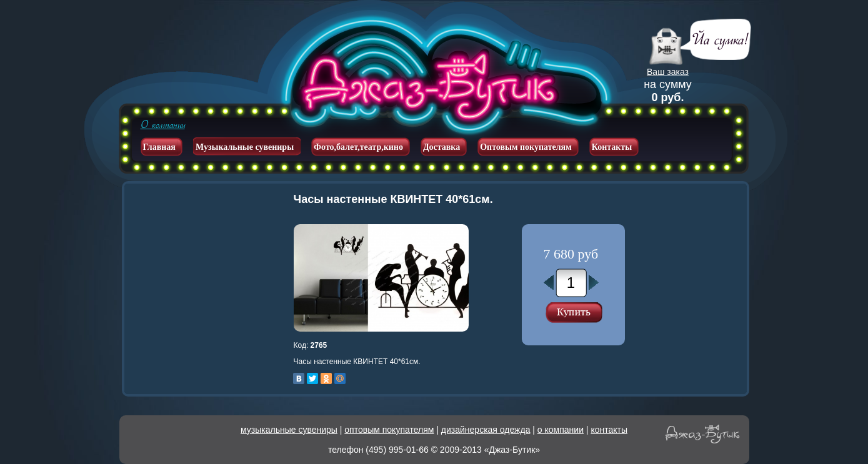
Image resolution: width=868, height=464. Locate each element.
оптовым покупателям (389, 430)
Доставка (441, 147)
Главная (159, 147)
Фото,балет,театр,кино (358, 147)
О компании (163, 125)
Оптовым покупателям (526, 147)
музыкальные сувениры (289, 430)
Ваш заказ (668, 72)
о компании (561, 430)
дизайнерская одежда (486, 430)
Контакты (612, 147)
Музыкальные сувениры (245, 147)
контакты (609, 430)
